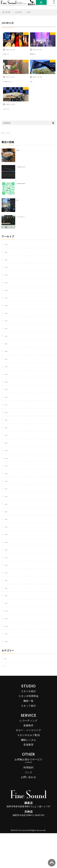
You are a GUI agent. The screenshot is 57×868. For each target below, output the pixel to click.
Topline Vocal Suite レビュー (31, 224)
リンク (29, 780)
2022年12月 (11, 542)
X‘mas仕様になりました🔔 (16, 87)
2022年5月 (10, 580)
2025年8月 (10, 313)
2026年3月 (10, 259)
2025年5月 (10, 336)
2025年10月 (11, 298)
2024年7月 (10, 412)
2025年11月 (11, 290)
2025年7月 (10, 320)
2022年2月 (10, 603)
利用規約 (28, 775)
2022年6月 (10, 572)
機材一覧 (28, 708)
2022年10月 (11, 549)
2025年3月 (10, 351)
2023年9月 (10, 481)
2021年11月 (11, 626)
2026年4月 (10, 252)
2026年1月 (10, 275)
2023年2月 (10, 527)
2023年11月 (11, 473)
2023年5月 (10, 511)
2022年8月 (10, 557)
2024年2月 (10, 450)
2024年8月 (10, 404)
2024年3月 (10, 443)
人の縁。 (35, 85)
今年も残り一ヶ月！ (14, 58)
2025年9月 (10, 305)
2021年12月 (11, 618)
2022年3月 (10, 595)
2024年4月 (10, 435)
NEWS (8, 666)
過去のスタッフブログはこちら (16, 140)
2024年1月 (10, 458)
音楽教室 (28, 752)
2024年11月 (11, 382)
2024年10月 (11, 389)
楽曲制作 (28, 733)
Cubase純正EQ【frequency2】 (32, 174)
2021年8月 (10, 649)
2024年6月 (10, 420)
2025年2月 (10, 359)
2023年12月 (11, 465)
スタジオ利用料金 (28, 704)
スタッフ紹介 (29, 713)
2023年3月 (10, 519)
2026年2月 (10, 267)
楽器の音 (21, 157)
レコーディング (28, 728)
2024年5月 (10, 427)
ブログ (24, 39)
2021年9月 (10, 641)
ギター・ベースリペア (28, 738)
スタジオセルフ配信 (29, 743)
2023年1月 (10, 534)
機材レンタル (29, 747)
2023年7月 (10, 496)
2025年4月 (10, 343)
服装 (19, 207)
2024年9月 (10, 397)
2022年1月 (10, 611)
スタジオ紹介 (29, 699)
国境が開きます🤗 (40, 58)
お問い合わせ (29, 785)
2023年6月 (10, 504)
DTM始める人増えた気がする (31, 191)
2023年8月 (10, 488)
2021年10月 (11, 633)
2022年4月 (10, 588)
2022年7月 (10, 565)
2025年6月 (10, 328)
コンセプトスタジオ (14, 116)
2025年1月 (10, 366)
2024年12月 (11, 374)
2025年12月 (11, 282)
